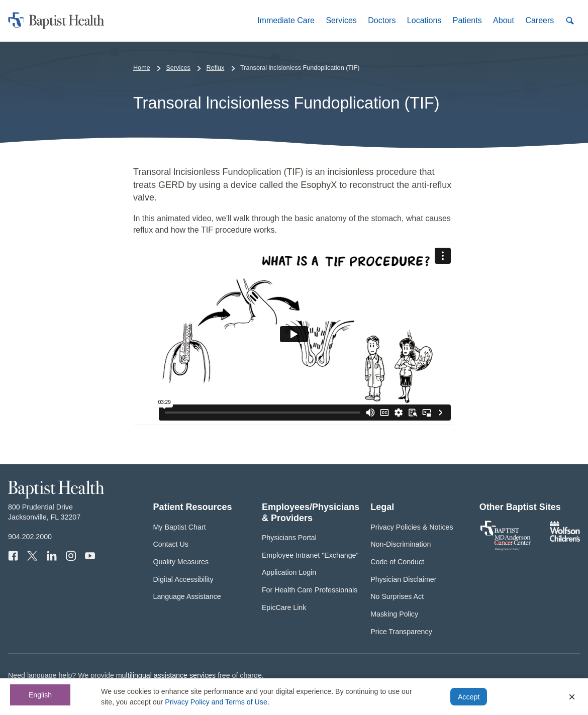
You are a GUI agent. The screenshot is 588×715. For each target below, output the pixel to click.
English (40, 695)
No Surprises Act (397, 596)
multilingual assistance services (166, 675)
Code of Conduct (397, 562)
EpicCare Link (284, 607)
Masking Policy (394, 614)
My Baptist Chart (180, 527)
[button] (286, 20)
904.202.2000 (30, 537)
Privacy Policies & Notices (412, 527)
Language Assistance (187, 596)
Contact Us (171, 544)
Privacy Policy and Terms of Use (216, 702)
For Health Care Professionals (310, 590)
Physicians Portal (289, 538)
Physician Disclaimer (403, 579)
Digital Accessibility (183, 579)
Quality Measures (181, 562)
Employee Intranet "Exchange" (310, 555)
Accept (469, 697)
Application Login (289, 572)
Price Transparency (401, 632)
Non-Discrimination (401, 544)
